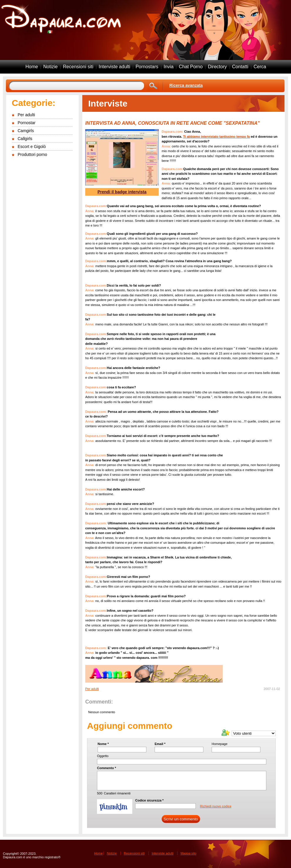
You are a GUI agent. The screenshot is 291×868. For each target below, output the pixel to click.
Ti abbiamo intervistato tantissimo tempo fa (216, 137)
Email (160, 744)
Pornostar (27, 123)
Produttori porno (32, 154)
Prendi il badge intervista (122, 192)
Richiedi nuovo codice (216, 806)
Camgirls (26, 131)
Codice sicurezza (149, 800)
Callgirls (25, 139)
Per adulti (26, 115)
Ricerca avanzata (186, 85)
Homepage (220, 744)
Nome (103, 744)
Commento (107, 768)
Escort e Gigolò (32, 147)
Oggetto (103, 756)
